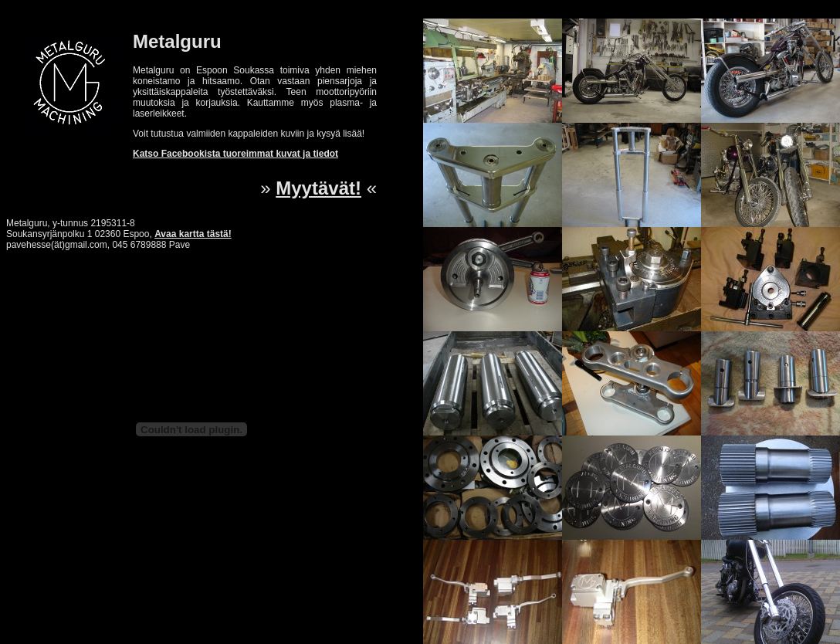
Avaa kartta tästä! (193, 234)
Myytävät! (318, 188)
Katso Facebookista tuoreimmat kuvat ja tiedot (235, 154)
